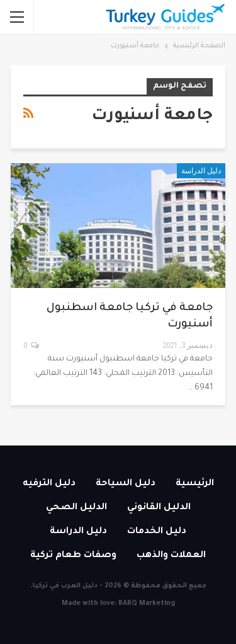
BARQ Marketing (147, 604)
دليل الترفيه (49, 484)
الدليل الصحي (76, 508)
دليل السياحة (126, 484)
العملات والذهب (171, 556)
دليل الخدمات (157, 532)
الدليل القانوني (159, 508)
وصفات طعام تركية (73, 556)
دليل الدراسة (201, 171)
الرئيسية (195, 484)
